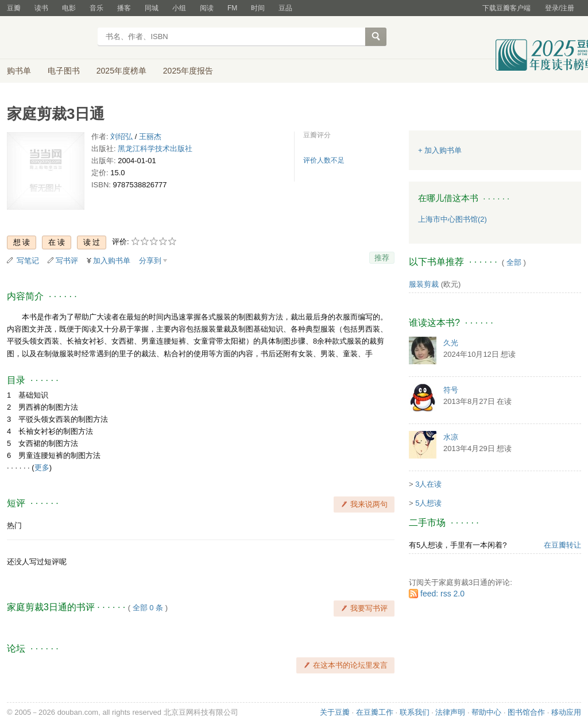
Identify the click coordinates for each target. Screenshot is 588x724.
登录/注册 (560, 8)
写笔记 (28, 261)
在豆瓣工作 (375, 712)
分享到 (150, 261)
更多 (42, 467)
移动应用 (566, 712)
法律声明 (450, 712)
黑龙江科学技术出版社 (155, 149)
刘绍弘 (121, 136)
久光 (451, 343)
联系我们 (415, 712)
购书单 (19, 71)
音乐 (96, 8)
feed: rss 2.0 (442, 594)
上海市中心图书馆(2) (452, 219)
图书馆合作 (526, 712)
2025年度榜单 (121, 71)
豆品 (285, 8)
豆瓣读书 (49, 38)
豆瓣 (14, 8)
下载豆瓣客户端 (506, 8)
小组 (179, 8)
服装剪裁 (424, 284)
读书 (41, 8)
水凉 (451, 437)
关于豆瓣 (335, 712)
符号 (451, 390)
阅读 (207, 8)
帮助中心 (486, 712)
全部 (514, 262)
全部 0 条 (148, 608)
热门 (14, 525)
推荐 (382, 258)
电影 (69, 8)
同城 (152, 8)
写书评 (67, 261)
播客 (124, 8)
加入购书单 (112, 261)
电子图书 (64, 71)
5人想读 (428, 503)
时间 (258, 8)
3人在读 (428, 484)
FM (232, 8)
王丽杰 (150, 136)
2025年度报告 (188, 71)
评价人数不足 (324, 160)
